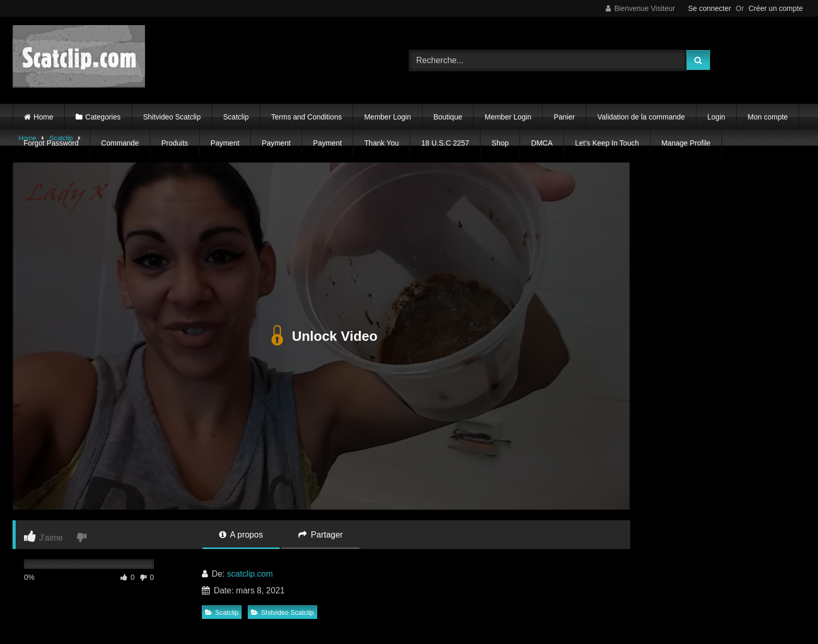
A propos (241, 535)
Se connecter (710, 8)
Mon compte (768, 117)
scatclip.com (250, 574)
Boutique (448, 117)
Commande (120, 143)
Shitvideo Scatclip (172, 117)
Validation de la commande (641, 117)
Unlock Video (321, 336)
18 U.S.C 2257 (445, 143)
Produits (175, 143)
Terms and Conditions (306, 117)
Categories (103, 117)
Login (716, 117)
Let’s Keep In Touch (607, 143)
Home (44, 117)
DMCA (542, 143)
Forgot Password (51, 143)
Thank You (381, 143)
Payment (225, 143)
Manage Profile (686, 143)
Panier (564, 117)
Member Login (388, 117)
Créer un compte (776, 8)
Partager (321, 535)
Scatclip (236, 117)
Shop (500, 143)
